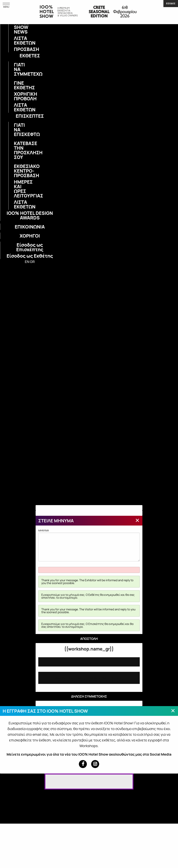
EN (27, 262)
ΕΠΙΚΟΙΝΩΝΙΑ (30, 227)
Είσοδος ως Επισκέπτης (30, 247)
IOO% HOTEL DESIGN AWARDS (30, 215)
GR (32, 262)
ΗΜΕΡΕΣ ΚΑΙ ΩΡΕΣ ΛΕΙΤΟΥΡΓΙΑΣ (16, 189)
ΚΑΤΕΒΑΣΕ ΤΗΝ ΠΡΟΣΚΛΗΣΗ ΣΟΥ (16, 150)
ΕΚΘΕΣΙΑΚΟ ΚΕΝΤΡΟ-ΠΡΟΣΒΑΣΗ (16, 171)
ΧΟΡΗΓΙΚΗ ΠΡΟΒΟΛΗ (16, 96)
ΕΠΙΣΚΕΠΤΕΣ (30, 116)
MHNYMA (89, 545)
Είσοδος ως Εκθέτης (30, 256)
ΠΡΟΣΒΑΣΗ (16, 49)
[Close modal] (137, 520)
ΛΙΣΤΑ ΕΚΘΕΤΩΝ (16, 40)
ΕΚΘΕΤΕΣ (30, 56)
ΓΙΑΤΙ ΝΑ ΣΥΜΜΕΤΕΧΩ (16, 69)
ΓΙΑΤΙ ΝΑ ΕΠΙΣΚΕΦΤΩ (16, 130)
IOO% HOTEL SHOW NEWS (16, 25)
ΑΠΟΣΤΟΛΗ (89, 639)
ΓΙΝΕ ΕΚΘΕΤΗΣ (16, 85)
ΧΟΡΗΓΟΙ (30, 236)
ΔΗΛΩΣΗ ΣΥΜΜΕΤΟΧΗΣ (89, 696)
